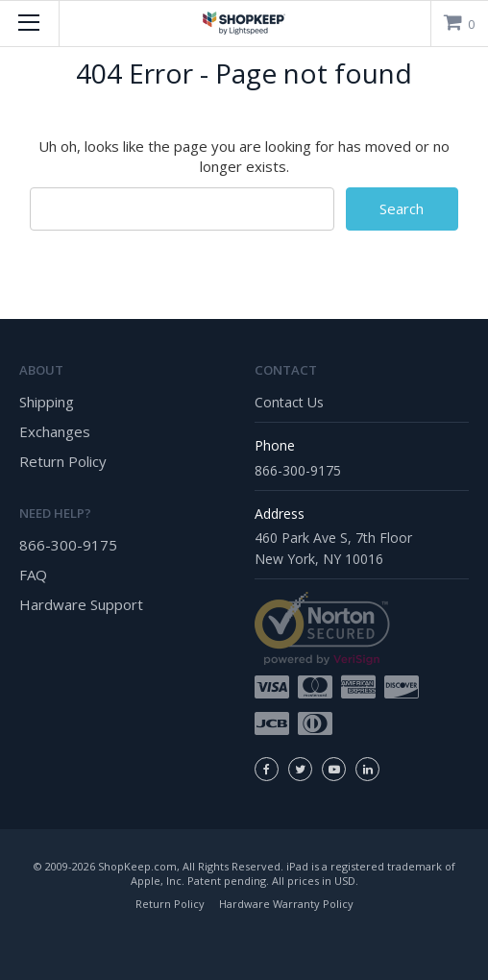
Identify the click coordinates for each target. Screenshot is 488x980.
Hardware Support (81, 604)
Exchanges (55, 431)
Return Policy (63, 461)
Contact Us (289, 402)
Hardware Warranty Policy (286, 904)
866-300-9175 (68, 545)
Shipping (47, 402)
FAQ (33, 575)
